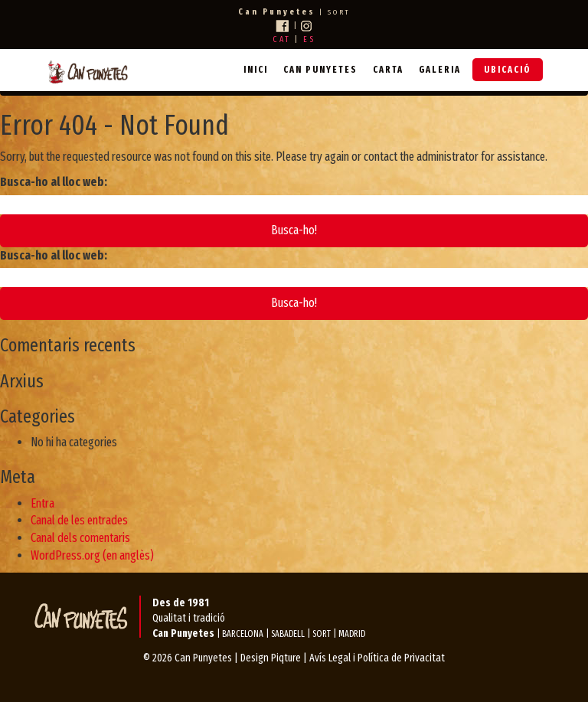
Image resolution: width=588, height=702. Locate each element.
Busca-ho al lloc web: (54, 182)
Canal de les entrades (79, 520)
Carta (388, 70)
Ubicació (508, 70)
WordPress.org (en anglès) (92, 555)
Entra (42, 503)
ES (309, 39)
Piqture (286, 658)
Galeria (440, 70)
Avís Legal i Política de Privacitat (377, 658)
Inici (256, 70)
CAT (282, 39)
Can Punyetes (320, 70)
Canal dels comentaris (80, 538)
